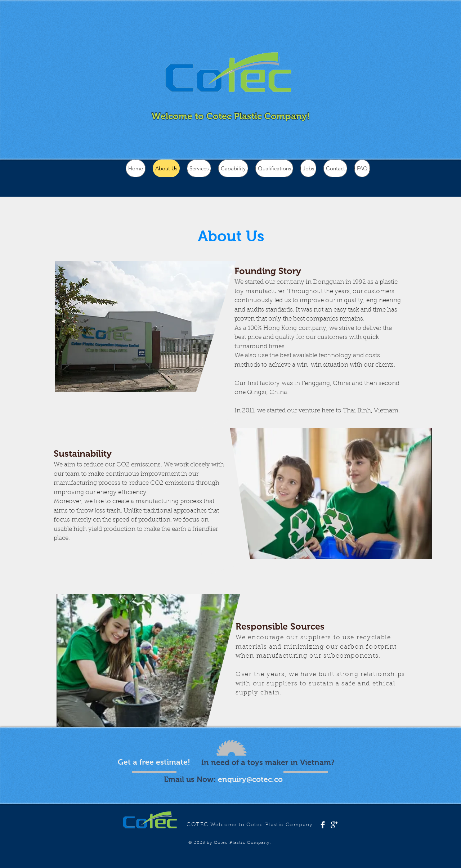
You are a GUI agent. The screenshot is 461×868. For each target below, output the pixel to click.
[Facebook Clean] (323, 825)
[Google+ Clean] (334, 825)
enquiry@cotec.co (250, 779)
